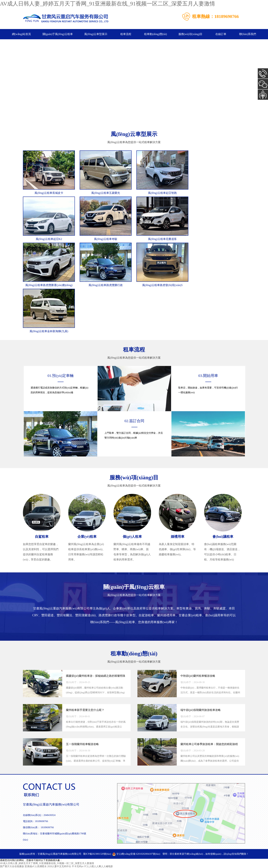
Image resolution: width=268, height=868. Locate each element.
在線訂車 (221, 34)
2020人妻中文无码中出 (59, 866)
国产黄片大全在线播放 (12, 866)
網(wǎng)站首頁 (21, 34)
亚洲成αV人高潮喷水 (36, 866)
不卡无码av (78, 866)
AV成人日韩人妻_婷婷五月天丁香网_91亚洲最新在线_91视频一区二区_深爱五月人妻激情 (108, 4)
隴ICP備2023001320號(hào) (97, 854)
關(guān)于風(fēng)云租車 (58, 34)
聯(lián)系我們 (248, 34)
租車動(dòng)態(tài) (155, 34)
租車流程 (126, 34)
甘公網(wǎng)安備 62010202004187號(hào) (136, 854)
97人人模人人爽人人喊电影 (99, 866)
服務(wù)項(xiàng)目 (190, 34)
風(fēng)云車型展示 (96, 34)
